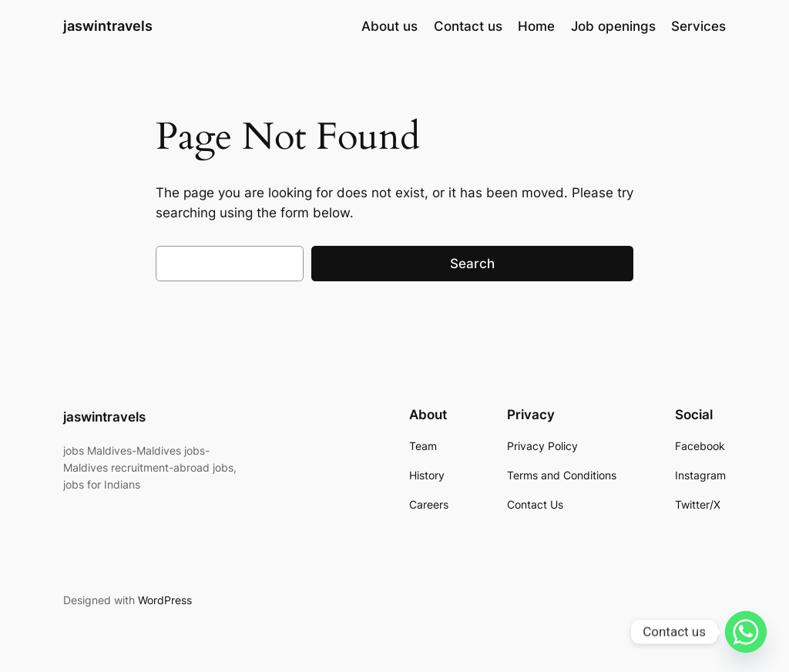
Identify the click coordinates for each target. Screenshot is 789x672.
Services (698, 26)
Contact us (468, 26)
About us (389, 26)
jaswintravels (108, 26)
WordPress (165, 600)
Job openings (613, 26)
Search (472, 264)
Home (536, 26)
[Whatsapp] (746, 632)
